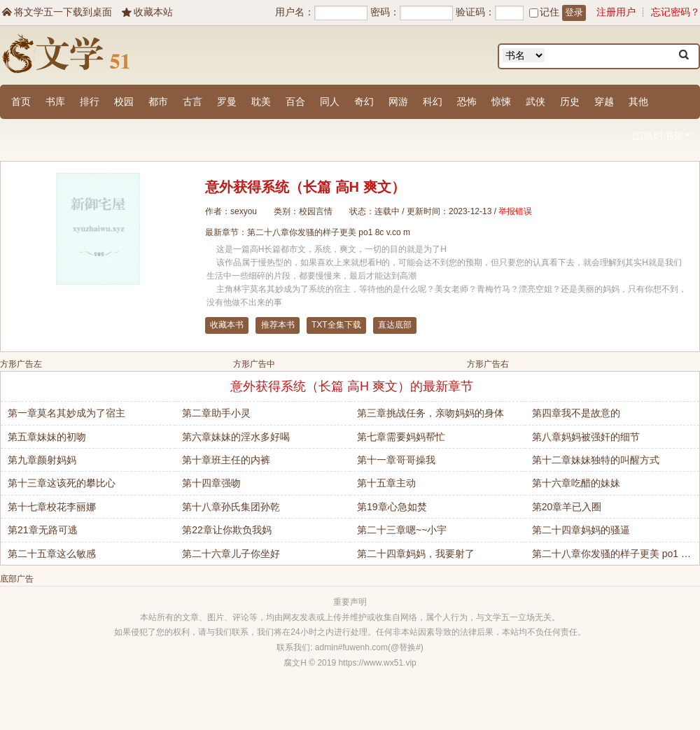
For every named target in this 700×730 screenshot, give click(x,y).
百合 (295, 101)
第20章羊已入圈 (567, 507)
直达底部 (395, 325)
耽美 (261, 101)
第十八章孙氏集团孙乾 (231, 507)
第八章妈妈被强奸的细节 (586, 437)
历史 (570, 101)
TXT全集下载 (336, 325)
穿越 (604, 101)
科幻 (433, 101)
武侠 (535, 101)
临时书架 (661, 137)
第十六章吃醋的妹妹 (576, 483)
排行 (90, 101)
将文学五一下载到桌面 (56, 12)
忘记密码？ (675, 12)
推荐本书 (278, 325)
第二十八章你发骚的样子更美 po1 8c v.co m (329, 232)
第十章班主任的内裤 (226, 460)
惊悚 (501, 101)
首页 (21, 101)
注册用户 (616, 12)
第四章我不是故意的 (576, 413)
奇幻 (364, 101)
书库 (55, 101)
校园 (124, 101)
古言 (192, 101)
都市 (158, 101)
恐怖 (467, 101)
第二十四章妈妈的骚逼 (581, 530)
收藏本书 (227, 325)
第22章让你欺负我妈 (227, 530)
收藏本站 (146, 12)
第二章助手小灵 (216, 413)
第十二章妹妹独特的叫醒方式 (596, 460)
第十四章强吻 (211, 483)
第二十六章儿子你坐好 (231, 554)
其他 (638, 101)
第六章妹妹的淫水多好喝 (236, 437)
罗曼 (227, 101)
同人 (330, 101)
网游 (398, 101)
